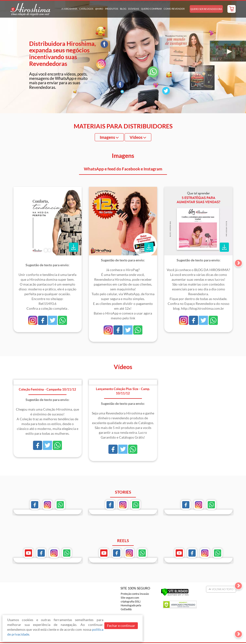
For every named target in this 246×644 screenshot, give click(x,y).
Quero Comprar (151, 9)
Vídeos (138, 137)
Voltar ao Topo (221, 589)
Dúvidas (134, 9)
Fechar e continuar (121, 626)
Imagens (109, 137)
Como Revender (174, 9)
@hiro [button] (99, 9)
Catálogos (86, 9)
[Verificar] (175, 592)
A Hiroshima (69, 9)
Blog (123, 9)
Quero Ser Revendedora (206, 9)
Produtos (112, 9)
